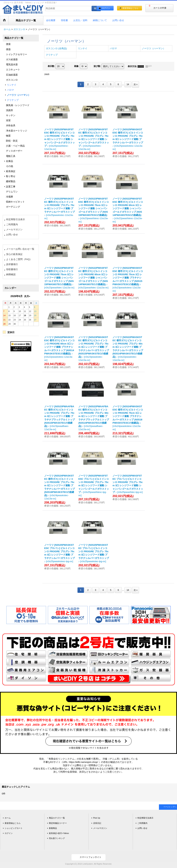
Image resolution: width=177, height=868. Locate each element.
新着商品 (53, 828)
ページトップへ (170, 807)
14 (128, 84)
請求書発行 (12, 264)
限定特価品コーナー (58, 823)
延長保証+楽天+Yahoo (59, 833)
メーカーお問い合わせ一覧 (20, 249)
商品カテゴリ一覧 (57, 818)
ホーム (8, 818)
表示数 (51, 66)
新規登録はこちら (130, 8)
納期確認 (11, 274)
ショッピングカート (14, 828)
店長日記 (97, 823)
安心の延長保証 (14, 254)
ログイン (106, 8)
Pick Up (97, 818)
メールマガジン (14, 229)
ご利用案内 (12, 224)
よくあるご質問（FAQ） (19, 259)
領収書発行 (12, 269)
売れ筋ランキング (57, 838)
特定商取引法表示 (16, 219)
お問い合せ (12, 235)
